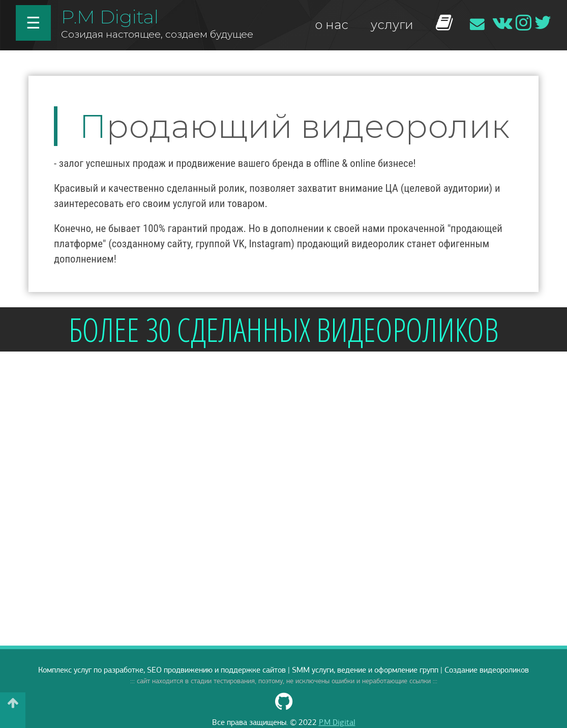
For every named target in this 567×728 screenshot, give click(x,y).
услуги (392, 25)
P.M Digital (110, 17)
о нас (332, 25)
